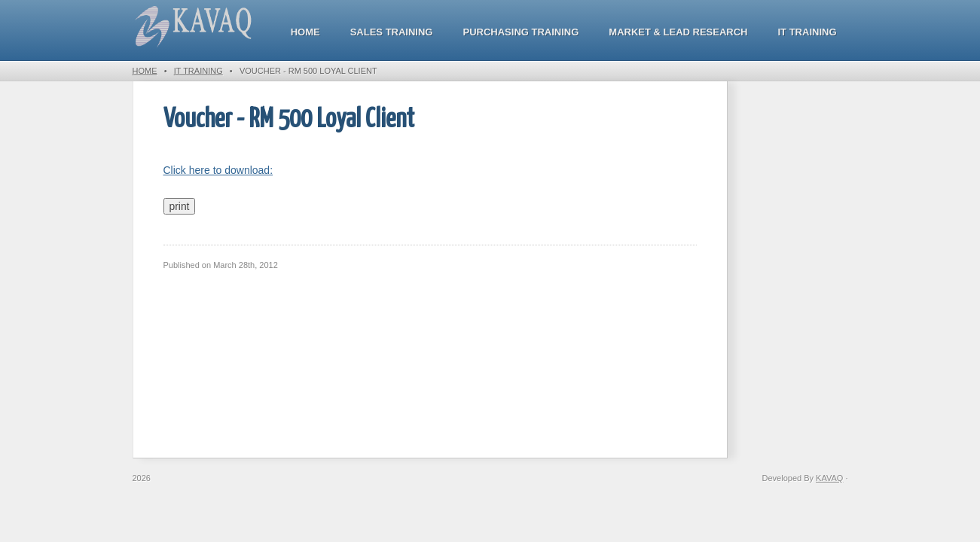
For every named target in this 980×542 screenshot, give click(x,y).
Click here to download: (218, 170)
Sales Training (392, 32)
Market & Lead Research (678, 32)
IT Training (808, 32)
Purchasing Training (521, 32)
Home (305, 32)
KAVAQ (829, 478)
